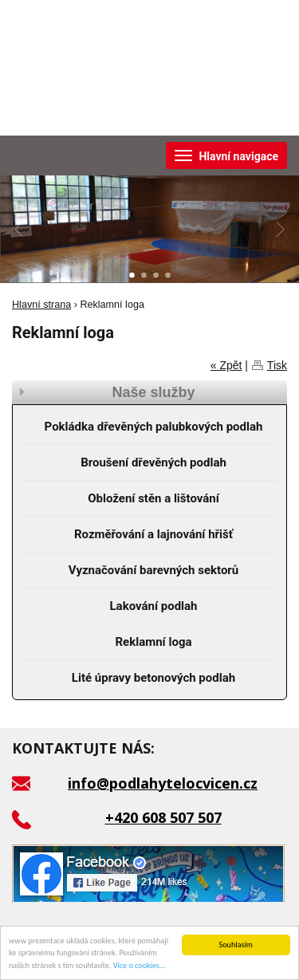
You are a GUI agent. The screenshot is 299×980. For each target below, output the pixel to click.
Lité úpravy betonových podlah (153, 678)
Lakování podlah (153, 606)
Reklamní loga (154, 642)
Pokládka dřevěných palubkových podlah (154, 427)
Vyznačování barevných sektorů (154, 570)
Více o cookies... (140, 966)
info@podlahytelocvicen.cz (163, 783)
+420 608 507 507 (163, 817)
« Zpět (226, 365)
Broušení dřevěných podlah (153, 462)
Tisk (277, 365)
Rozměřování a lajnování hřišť (153, 534)
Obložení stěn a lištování (153, 498)
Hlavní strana (41, 305)
